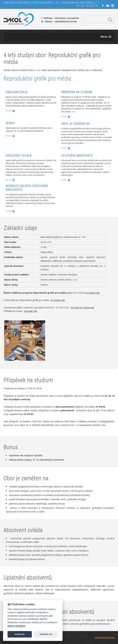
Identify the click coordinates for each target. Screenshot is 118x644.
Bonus (10, 139)
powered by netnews (105, 637)
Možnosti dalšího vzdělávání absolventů (27, 215)
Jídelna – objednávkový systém (61, 21)
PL (97, 6)
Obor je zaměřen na (76, 151)
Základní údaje (17, 92)
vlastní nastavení (16, 626)
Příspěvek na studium (77, 92)
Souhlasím (20, 634)
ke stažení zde (92, 293)
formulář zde (31, 311)
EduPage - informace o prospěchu (61, 18)
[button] (106, 37)
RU (92, 6)
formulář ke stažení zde (82, 308)
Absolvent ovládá (19, 182)
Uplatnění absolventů (77, 182)
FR (87, 6)
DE (82, 6)
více (9, 111)
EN (78, 6)
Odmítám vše (46, 634)
